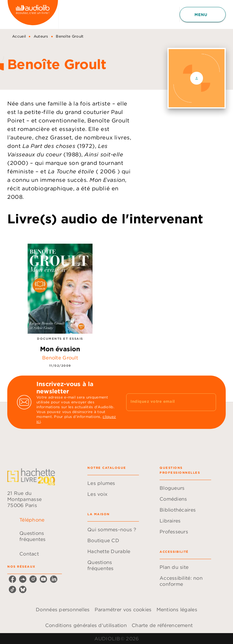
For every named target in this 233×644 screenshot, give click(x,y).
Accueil (19, 36)
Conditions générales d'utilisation (86, 625)
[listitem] (12, 579)
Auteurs (41, 36)
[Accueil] (33, 14)
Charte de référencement (162, 625)
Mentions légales (177, 609)
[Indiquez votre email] (164, 402)
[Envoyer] (209, 402)
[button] (113, 483)
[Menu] (203, 15)
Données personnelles (63, 609)
